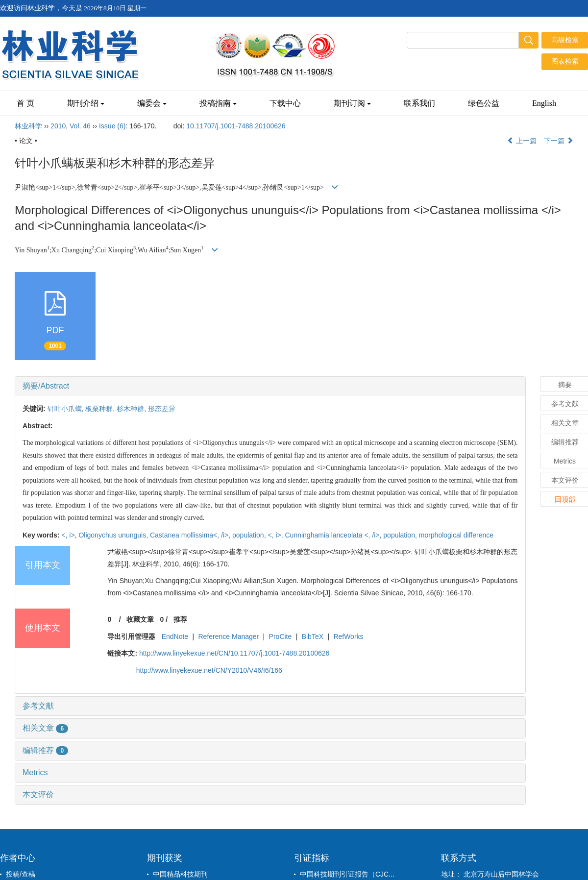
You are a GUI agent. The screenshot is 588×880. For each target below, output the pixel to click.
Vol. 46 (80, 126)
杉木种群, (132, 409)
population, (250, 535)
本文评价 (38, 794)
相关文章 (45, 728)
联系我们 (419, 103)
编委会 (152, 103)
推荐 (180, 619)
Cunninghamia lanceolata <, (329, 535)
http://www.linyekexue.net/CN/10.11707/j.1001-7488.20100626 (234, 653)
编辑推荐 (45, 750)
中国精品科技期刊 (180, 874)
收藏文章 (140, 619)
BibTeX (313, 636)
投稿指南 (218, 103)
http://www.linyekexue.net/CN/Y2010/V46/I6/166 (209, 670)
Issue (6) (112, 126)
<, (65, 535)
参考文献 (38, 706)
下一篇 (559, 141)
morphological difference (456, 535)
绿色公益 (484, 103)
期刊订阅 (352, 103)
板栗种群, (101, 409)
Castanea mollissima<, (185, 535)
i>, (74, 535)
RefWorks (348, 636)
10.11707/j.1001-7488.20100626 (236, 126)
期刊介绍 (86, 103)
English (544, 103)
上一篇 (522, 141)
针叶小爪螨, (67, 409)
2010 (58, 126)
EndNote (175, 636)
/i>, (227, 535)
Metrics (35, 772)
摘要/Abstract (46, 386)
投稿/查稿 (21, 874)
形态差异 (162, 409)
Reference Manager (229, 636)
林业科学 (28, 126)
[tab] (270, 386)
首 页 (25, 103)
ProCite (281, 636)
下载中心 (285, 103)
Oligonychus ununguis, (114, 535)
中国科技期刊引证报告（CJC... (347, 874)
